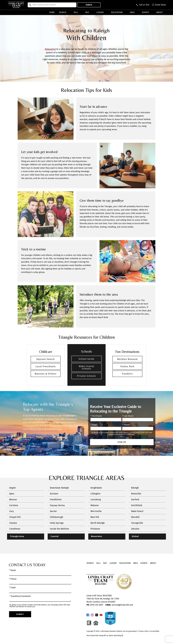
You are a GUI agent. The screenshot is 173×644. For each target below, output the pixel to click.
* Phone (126, 425)
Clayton (13, 523)
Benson (13, 499)
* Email (94, 425)
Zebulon (135, 529)
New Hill (95, 517)
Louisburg (96, 499)
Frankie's (127, 374)
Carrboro (14, 505)
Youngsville (137, 523)
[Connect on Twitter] (97, 615)
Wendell (135, 517)
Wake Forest (137, 511)
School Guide (86, 359)
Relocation (125, 563)
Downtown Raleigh (59, 488)
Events (144, 563)
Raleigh (86, 59)
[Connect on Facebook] (88, 615)
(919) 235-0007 (95, 605)
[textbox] (53, 5)
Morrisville (96, 511)
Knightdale (96, 488)
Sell (98, 563)
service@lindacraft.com (119, 605)
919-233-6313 (36, 429)
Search (89, 5)
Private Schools (86, 376)
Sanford (135, 499)
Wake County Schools (86, 367)
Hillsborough (56, 517)
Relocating (50, 49)
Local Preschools (46, 366)
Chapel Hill (15, 517)
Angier (13, 488)
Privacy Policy (144, 631)
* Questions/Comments (20, 596)
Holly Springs (57, 523)
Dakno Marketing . (116, 636)
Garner (53, 511)
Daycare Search (46, 359)
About (153, 563)
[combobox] (52, 5)
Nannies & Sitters (46, 374)
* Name (12, 570)
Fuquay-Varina (57, 505)
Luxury (113, 563)
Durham (54, 494)
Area (135, 563)
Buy (105, 563)
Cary (12, 511)
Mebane (95, 505)
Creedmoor (15, 529)
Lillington (95, 494)
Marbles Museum (127, 359)
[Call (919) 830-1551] (143, 5)
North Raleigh (98, 523)
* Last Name (128, 416)
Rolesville (136, 494)
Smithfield (137, 505)
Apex (12, 494)
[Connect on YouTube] (101, 615)
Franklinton (56, 499)
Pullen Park (127, 366)
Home (52, 12)
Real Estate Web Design (96, 636)
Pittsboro (95, 529)
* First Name (96, 416)
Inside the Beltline (59, 529)
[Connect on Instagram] (92, 615)
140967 (112, 602)
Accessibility (155, 631)
